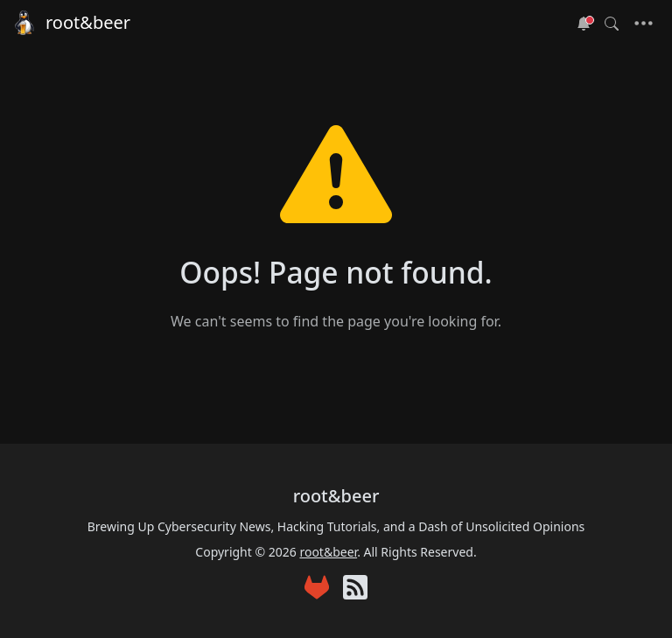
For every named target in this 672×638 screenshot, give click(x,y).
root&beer (70, 23)
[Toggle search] (612, 24)
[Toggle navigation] (644, 24)
